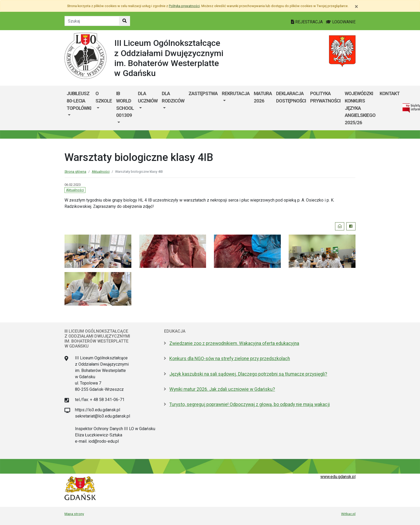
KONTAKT (390, 93)
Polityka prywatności (325, 97)
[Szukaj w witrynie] (125, 21)
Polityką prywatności (184, 6)
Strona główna (75, 172)
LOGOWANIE (341, 22)
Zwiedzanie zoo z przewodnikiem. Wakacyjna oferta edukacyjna (234, 343)
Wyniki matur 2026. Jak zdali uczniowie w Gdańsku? (222, 389)
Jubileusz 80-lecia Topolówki (79, 101)
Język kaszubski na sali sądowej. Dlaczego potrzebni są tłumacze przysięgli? (248, 374)
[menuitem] (79, 108)
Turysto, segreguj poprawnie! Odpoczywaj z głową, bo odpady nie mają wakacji (250, 404)
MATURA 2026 (263, 97)
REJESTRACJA (307, 22)
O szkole (104, 97)
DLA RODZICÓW (173, 97)
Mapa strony (74, 514)
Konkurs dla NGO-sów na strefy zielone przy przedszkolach (230, 359)
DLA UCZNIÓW (148, 97)
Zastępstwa (203, 93)
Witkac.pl (348, 514)
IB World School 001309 (125, 104)
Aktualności (101, 172)
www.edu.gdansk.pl (338, 477)
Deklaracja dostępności (291, 97)
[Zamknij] (356, 7)
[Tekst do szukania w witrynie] (92, 21)
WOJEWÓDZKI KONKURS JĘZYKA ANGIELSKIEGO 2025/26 (360, 108)
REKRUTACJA (236, 93)
